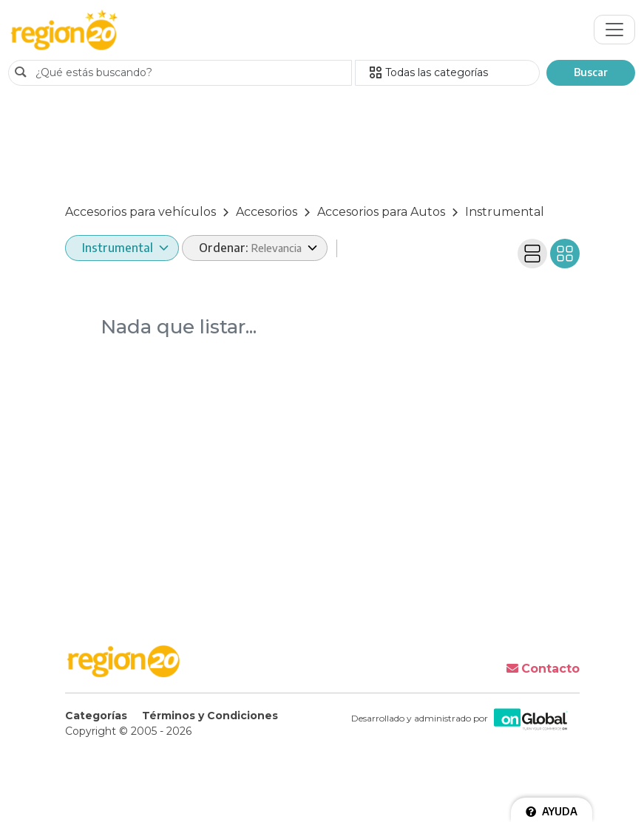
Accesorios (267, 212)
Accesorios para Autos (381, 212)
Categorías (96, 716)
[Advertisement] (322, 147)
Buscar (591, 72)
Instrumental (505, 212)
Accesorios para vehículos (140, 212)
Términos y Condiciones (210, 716)
